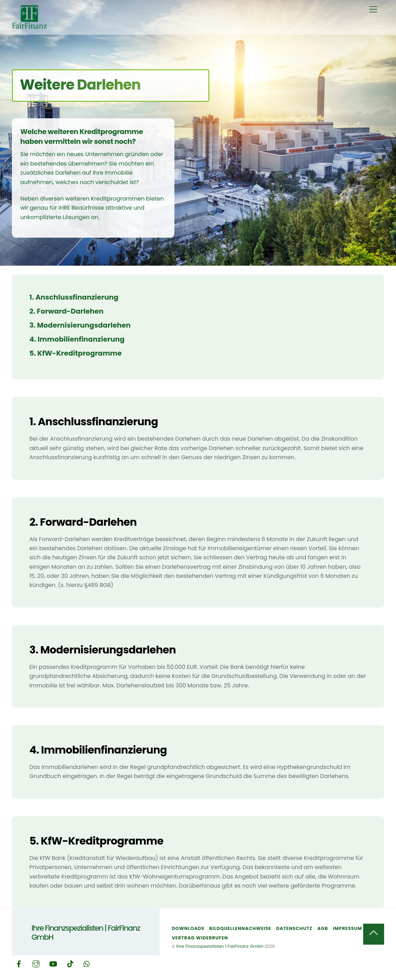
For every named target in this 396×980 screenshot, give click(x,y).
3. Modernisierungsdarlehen (80, 325)
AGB (323, 928)
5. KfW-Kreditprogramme (75, 353)
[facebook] (19, 963)
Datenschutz (294, 928)
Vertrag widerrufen (200, 938)
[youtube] (53, 963)
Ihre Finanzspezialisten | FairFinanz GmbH (220, 946)
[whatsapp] (87, 963)
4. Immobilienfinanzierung (77, 339)
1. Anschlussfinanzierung (74, 297)
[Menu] (373, 10)
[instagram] (36, 963)
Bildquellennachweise (240, 928)
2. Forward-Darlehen (66, 311)
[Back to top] (374, 934)
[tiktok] (70, 963)
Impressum (348, 928)
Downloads (188, 928)
